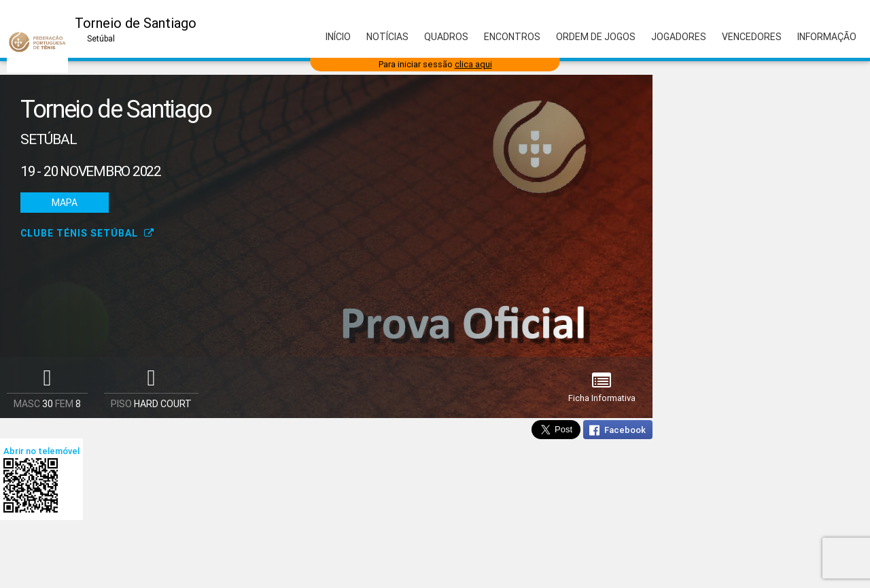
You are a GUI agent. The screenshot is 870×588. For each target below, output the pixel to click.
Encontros (512, 37)
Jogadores (679, 37)
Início (338, 37)
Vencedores (752, 37)
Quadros (446, 37)
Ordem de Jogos (596, 37)
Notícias (387, 37)
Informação (827, 37)
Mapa (65, 203)
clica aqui (473, 64)
